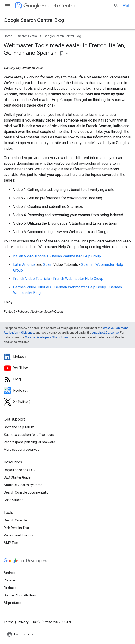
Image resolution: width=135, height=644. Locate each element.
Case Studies (13, 500)
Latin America (24, 265)
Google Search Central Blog (34, 20)
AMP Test (11, 543)
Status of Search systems (23, 485)
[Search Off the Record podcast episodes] (67, 391)
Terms (9, 622)
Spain (48, 265)
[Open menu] (8, 6)
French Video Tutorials (31, 279)
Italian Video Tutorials (31, 256)
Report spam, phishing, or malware (29, 442)
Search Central (50, 6)
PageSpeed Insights (19, 535)
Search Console (15, 520)
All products (13, 603)
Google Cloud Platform (21, 595)
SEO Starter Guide (17, 477)
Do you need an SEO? (19, 470)
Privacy (23, 622)
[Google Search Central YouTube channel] (67, 368)
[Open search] (116, 6)
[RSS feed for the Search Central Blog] (67, 379)
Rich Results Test (16, 528)
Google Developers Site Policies (47, 337)
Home (8, 36)
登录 (126, 6)
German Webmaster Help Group (80, 287)
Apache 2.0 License (105, 333)
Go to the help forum (19, 427)
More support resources (21, 450)
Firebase (10, 588)
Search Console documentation (27, 492)
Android (10, 573)
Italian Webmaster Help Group (76, 256)
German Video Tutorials (32, 287)
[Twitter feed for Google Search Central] (67, 402)
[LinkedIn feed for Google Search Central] (67, 357)
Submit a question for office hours (29, 435)
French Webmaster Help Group (78, 279)
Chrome (10, 580)
